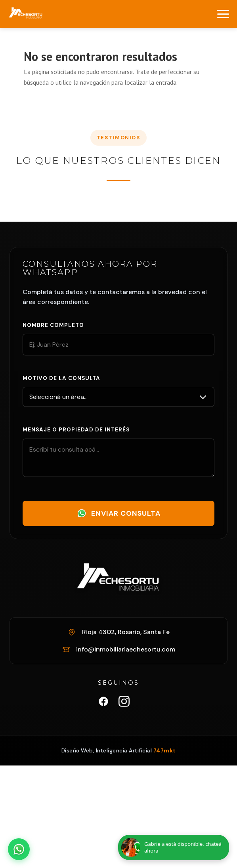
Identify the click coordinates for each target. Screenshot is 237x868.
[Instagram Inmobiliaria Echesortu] (124, 703)
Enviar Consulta (119, 513)
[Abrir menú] (223, 14)
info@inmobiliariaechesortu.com (126, 649)
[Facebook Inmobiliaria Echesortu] (103, 703)
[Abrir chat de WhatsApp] (19, 849)
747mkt (165, 751)
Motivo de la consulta (61, 378)
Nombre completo (53, 325)
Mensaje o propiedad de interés (76, 430)
